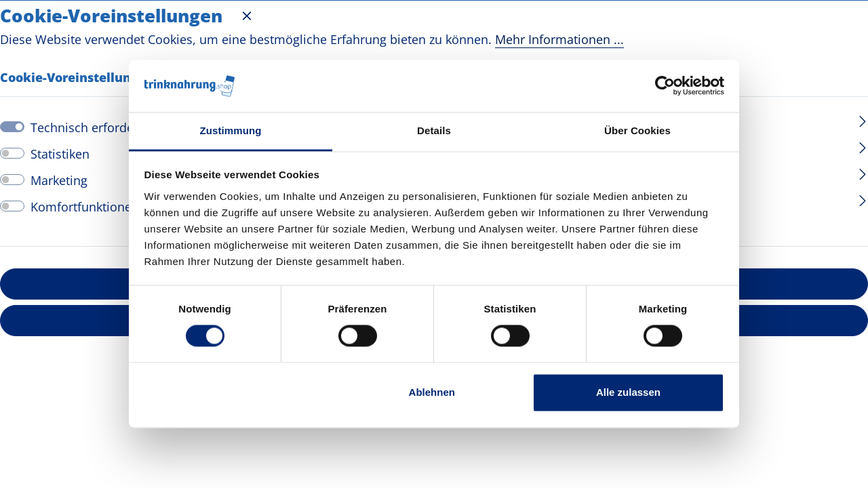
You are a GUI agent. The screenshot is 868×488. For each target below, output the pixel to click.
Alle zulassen (628, 392)
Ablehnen (432, 392)
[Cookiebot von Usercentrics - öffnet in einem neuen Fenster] (665, 86)
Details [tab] (434, 130)
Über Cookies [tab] (637, 130)
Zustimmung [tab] (231, 130)
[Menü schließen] (247, 16)
